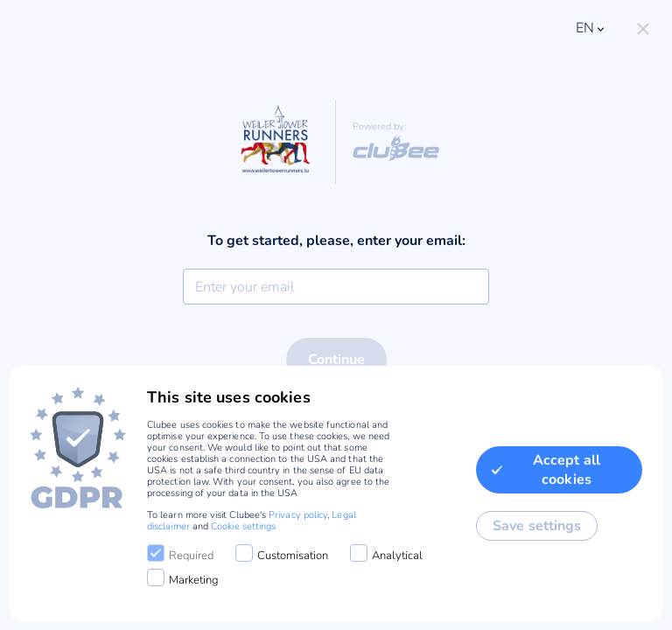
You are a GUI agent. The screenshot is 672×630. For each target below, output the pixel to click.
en (591, 28)
